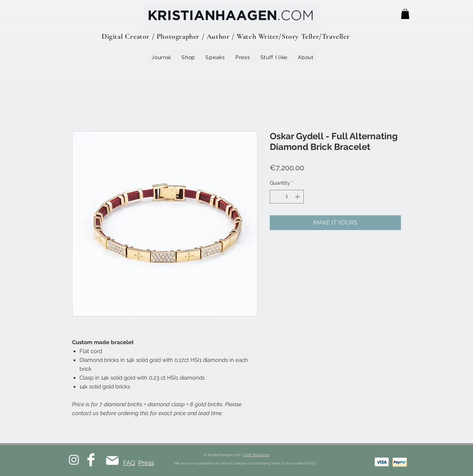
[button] (405, 14)
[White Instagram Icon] (74, 460)
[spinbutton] (287, 197)
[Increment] (298, 197)
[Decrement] (275, 197)
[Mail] (112, 460)
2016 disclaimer (257, 455)
